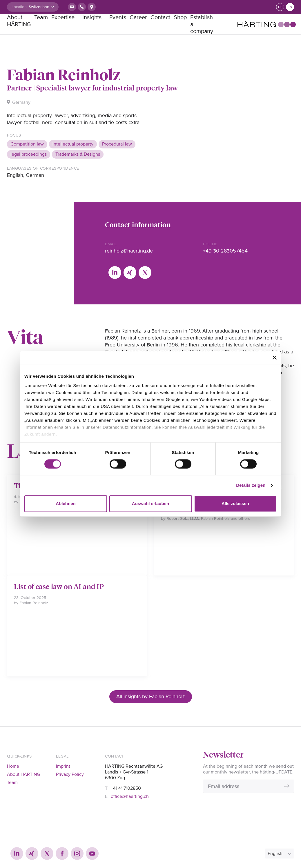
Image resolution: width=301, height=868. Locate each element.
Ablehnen (66, 504)
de (280, 7)
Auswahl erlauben (150, 504)
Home (13, 766)
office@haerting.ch (130, 796)
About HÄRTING (19, 21)
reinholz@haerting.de (129, 251)
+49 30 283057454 (225, 251)
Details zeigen (251, 485)
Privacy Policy (70, 774)
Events (118, 17)
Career (138, 17)
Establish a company (202, 24)
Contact (160, 17)
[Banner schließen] (275, 357)
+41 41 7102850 (126, 788)
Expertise (63, 17)
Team (41, 17)
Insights (92, 17)
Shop (180, 17)
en (290, 7)
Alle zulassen (235, 504)
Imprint (63, 766)
